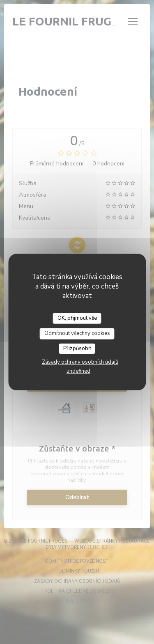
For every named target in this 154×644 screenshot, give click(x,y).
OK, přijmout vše (77, 318)
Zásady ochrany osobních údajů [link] (80, 362)
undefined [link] (78, 371)
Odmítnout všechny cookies (77, 333)
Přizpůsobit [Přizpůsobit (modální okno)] (77, 348)
